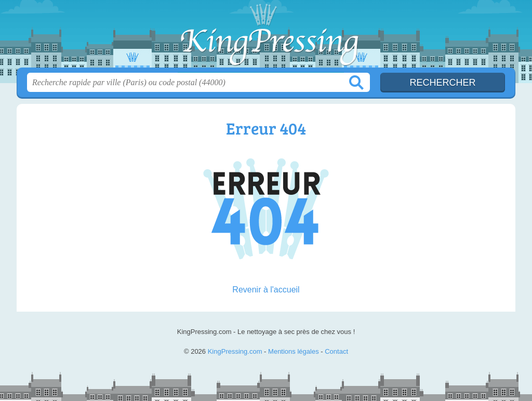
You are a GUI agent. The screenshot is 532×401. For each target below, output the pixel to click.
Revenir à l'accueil (266, 290)
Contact (336, 351)
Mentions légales (294, 351)
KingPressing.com (266, 37)
